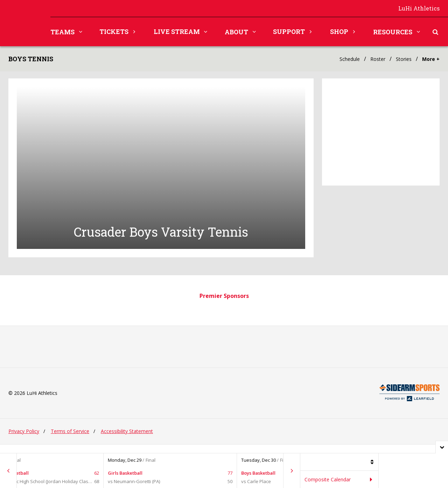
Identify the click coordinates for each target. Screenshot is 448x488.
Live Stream (177, 32)
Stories (404, 59)
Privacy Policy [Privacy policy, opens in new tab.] (24, 441)
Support (289, 32)
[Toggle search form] (435, 32)
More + (431, 59)
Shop (339, 32)
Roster (378, 59)
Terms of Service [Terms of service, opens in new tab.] (70, 441)
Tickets (114, 32)
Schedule (350, 59)
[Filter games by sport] (339, 462)
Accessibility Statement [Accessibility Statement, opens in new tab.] (127, 441)
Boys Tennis (31, 59)
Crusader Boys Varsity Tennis (161, 242)
